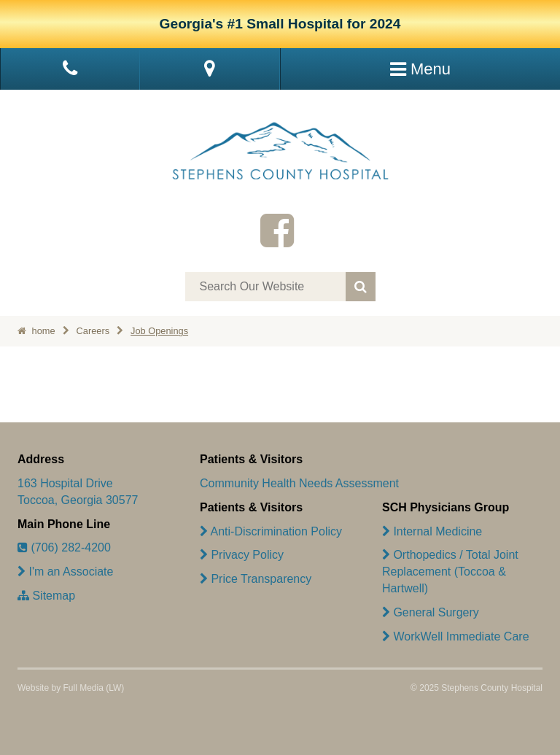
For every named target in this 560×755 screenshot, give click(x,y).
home (36, 331)
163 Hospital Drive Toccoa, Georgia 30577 (78, 492)
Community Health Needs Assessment (299, 483)
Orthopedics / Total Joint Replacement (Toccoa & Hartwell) (450, 572)
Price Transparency (256, 579)
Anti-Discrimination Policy (271, 531)
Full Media (83, 688)
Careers (93, 331)
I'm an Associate (65, 572)
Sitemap (46, 596)
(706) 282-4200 (64, 547)
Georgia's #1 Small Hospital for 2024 (280, 24)
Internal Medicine (432, 531)
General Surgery (431, 612)
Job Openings (159, 331)
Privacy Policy (242, 555)
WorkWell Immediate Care (456, 636)
